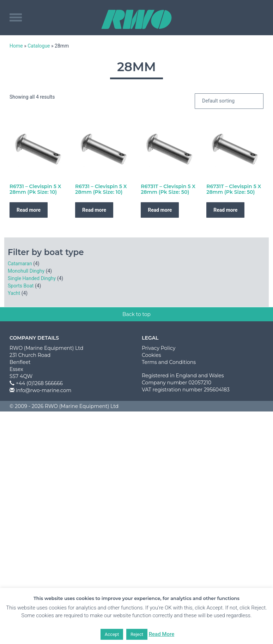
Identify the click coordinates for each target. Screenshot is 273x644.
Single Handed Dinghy (32, 278)
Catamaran (20, 264)
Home (16, 46)
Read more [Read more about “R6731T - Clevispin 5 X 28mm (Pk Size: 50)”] (160, 210)
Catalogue (39, 46)
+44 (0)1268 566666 (39, 383)
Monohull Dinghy (26, 271)
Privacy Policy (159, 348)
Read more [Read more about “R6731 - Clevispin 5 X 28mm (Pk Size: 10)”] (29, 210)
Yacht (14, 293)
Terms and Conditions (169, 362)
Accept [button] (112, 634)
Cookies (151, 355)
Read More (162, 634)
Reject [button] (137, 634)
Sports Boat (21, 286)
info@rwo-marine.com (44, 390)
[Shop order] (229, 101)
